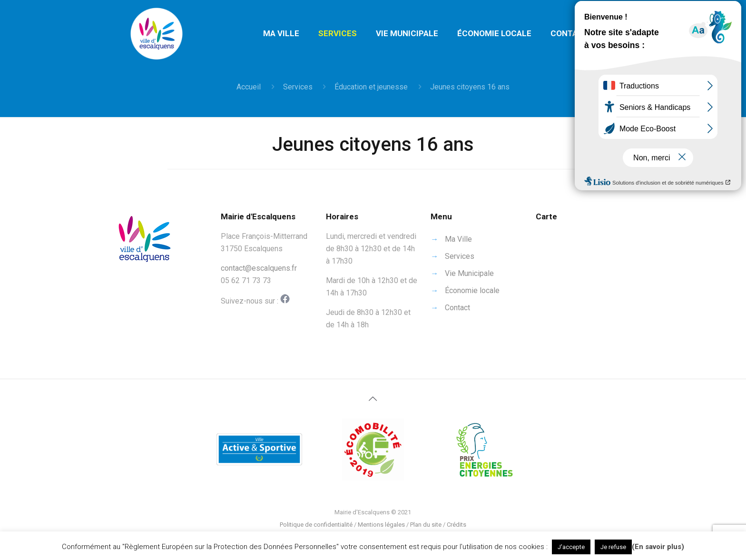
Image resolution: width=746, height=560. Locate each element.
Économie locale (472, 290)
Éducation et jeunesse (371, 87)
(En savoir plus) (658, 547)
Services (298, 87)
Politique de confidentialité (316, 525)
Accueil (249, 87)
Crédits (456, 525)
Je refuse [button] (613, 547)
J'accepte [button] (571, 547)
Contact (457, 308)
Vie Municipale (469, 273)
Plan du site (426, 525)
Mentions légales (381, 525)
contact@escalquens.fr (259, 268)
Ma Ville (458, 239)
